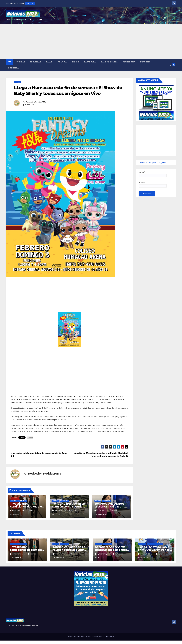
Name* (153, 174)
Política (62, 62)
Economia (14, 68)
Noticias (20, 62)
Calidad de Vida (109, 62)
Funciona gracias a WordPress (79, 637)
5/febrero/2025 (62, 554)
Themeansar (109, 637)
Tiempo (76, 62)
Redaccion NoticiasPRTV (36, 102)
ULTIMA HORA (22, 501)
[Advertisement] (91, 42)
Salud (49, 62)
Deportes (145, 62)
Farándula (90, 62)
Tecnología (129, 62)
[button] (170, 65)
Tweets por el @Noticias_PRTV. (153, 162)
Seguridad (36, 62)
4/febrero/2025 (104, 554)
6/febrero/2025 (19, 554)
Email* (153, 184)
